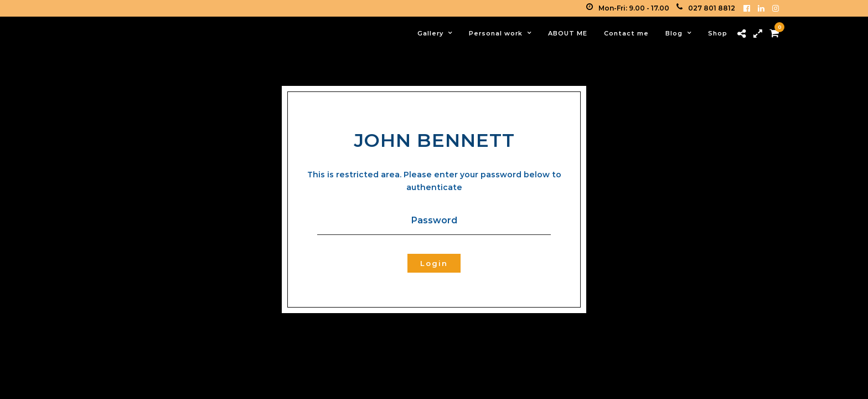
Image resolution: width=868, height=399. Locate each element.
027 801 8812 (706, 8)
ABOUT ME (568, 33)
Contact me (626, 33)
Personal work (496, 33)
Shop (718, 33)
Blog (674, 33)
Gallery (430, 33)
